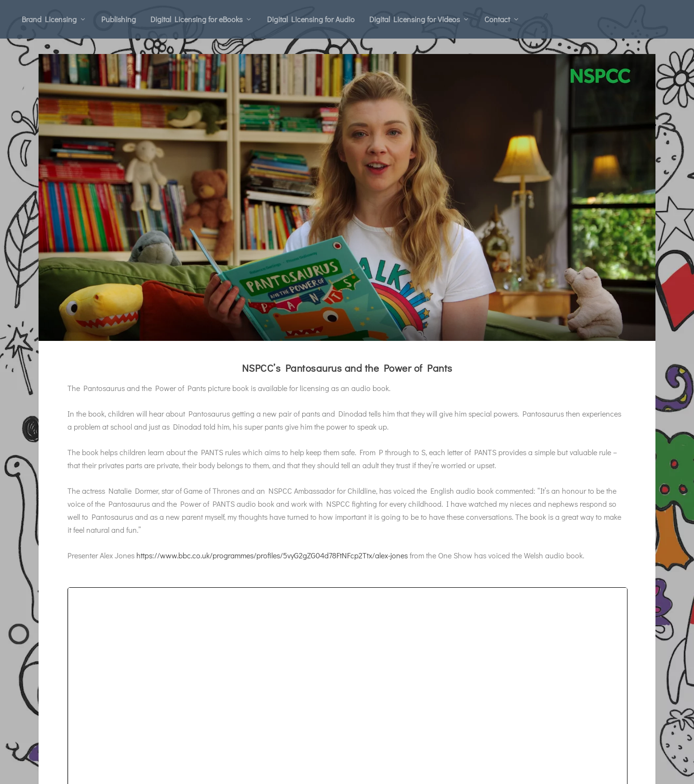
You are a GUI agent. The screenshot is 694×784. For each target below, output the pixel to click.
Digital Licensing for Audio (311, 19)
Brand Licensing (49, 19)
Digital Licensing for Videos (414, 19)
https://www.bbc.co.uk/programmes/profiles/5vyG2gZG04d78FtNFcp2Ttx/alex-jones (272, 559)
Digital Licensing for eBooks (196, 19)
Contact (497, 19)
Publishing (119, 19)
